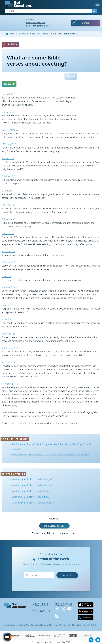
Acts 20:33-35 (8, 362)
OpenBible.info (26, 423)
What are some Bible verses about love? (31, 491)
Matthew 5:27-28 (10, 348)
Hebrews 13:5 (8, 305)
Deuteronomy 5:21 (11, 130)
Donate (86, 23)
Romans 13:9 (8, 158)
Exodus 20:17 (8, 94)
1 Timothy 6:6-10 (10, 384)
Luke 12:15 (7, 191)
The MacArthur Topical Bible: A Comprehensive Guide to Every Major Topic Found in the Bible (52, 446)
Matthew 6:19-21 (10, 287)
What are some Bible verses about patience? (33, 503)
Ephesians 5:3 (8, 176)
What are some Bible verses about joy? (31, 497)
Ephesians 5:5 (8, 205)
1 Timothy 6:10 (9, 144)
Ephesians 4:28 (9, 262)
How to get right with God (38, 26)
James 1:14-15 (8, 334)
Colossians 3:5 (9, 219)
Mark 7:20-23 (8, 234)
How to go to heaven (35, 23)
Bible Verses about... (54, 526)
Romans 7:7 (7, 112)
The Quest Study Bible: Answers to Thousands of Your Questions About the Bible (51, 454)
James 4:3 (6, 276)
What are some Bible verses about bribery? (33, 485)
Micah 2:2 (6, 319)
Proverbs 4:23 (8, 251)
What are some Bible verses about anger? (32, 479)
